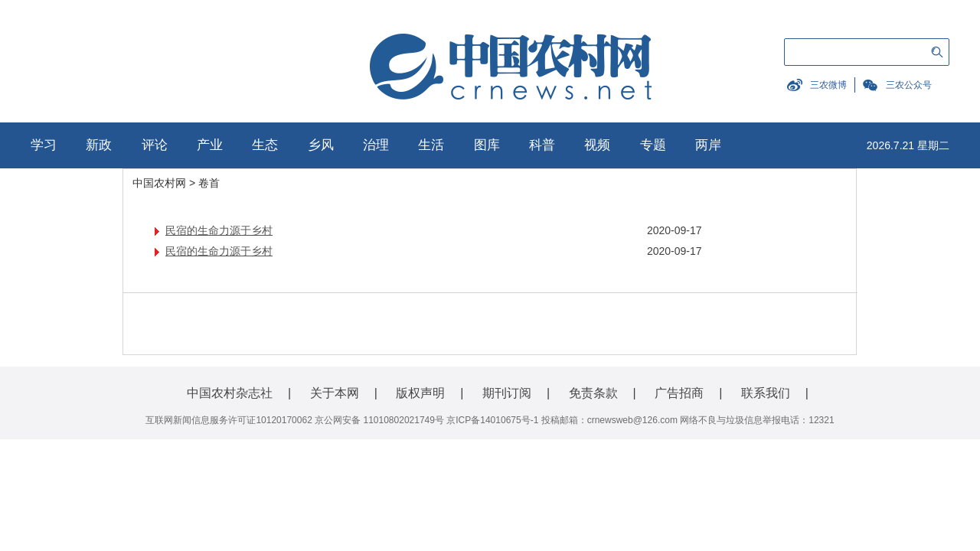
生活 (431, 145)
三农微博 (828, 85)
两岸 (708, 145)
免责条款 (593, 393)
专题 (653, 145)
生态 (265, 145)
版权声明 (420, 393)
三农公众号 (909, 85)
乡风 (321, 145)
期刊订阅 (507, 393)
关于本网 (335, 393)
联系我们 (766, 393)
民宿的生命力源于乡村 (219, 230)
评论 (155, 145)
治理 (376, 145)
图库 (487, 145)
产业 (210, 145)
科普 (542, 145)
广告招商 (679, 393)
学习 (44, 145)
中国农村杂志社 (230, 393)
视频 (597, 145)
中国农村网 (159, 183)
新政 (99, 145)
